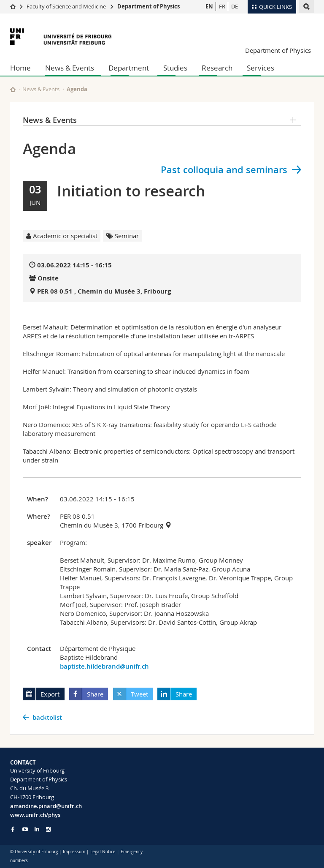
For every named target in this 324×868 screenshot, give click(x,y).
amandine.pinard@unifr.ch (46, 806)
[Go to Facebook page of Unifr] (13, 829)
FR (222, 6)
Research (217, 68)
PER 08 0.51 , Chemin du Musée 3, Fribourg (104, 291)
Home (20, 68)
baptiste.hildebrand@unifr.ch (104, 666)
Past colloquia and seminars (224, 170)
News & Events (70, 68)
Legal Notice (103, 852)
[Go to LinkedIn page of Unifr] (37, 829)
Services (261, 68)
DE (235, 6)
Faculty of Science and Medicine (66, 6)
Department (129, 68)
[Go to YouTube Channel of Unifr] (25, 829)
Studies (175, 68)
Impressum (74, 852)
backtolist (47, 717)
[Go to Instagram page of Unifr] (48, 829)
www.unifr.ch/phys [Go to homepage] (35, 815)
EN (209, 6)
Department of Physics (148, 6)
